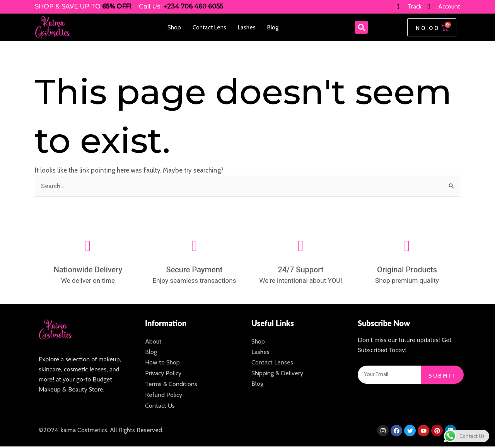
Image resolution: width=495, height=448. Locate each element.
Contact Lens (209, 27)
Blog (273, 27)
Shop (174, 27)
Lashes (247, 27)
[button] (361, 27)
